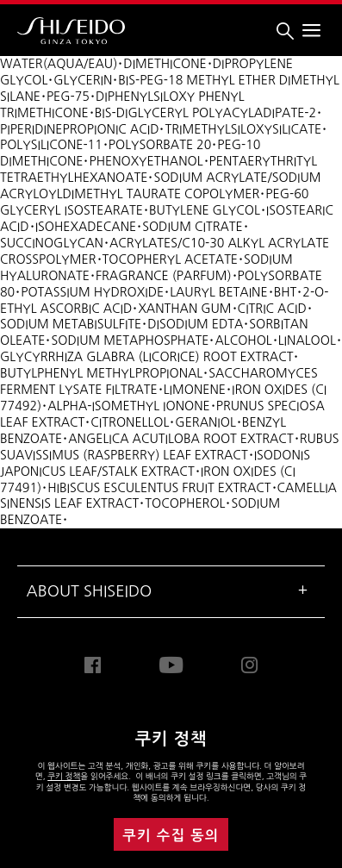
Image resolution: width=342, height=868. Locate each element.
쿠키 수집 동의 (171, 835)
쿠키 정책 (64, 776)
